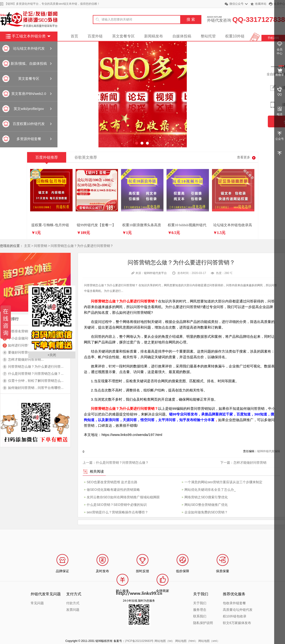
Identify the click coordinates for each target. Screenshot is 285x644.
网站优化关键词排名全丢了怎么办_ (210, 490)
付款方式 (73, 603)
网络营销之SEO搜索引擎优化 (206, 497)
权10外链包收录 (235, 616)
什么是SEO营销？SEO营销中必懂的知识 (117, 505)
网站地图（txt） (165, 641)
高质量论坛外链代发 (238, 610)
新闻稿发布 (154, 36)
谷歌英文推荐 (86, 157)
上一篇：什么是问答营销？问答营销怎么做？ (116, 463)
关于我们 (200, 603)
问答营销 (41, 246)
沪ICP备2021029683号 (139, 641)
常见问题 (37, 603)
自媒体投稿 (182, 36)
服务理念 (200, 610)
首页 (74, 36)
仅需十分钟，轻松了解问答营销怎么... (36, 381)
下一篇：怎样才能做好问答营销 (243, 463)
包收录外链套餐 (234, 603)
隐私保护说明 (203, 623)
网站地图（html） (186, 641)
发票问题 (73, 610)
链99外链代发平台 (155, 273)
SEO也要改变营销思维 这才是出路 (112, 482)
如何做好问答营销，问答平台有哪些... (36, 388)
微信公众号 (236, 4)
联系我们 (200, 616)
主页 (27, 246)
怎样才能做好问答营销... (26, 359)
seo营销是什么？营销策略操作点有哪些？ (117, 512)
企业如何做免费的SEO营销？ (206, 512)
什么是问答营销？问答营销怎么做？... (36, 374)
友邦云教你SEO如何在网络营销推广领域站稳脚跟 (123, 497)
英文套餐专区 (123, 36)
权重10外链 (235, 36)
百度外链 (95, 36)
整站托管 (208, 36)
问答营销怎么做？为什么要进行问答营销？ (82, 246)
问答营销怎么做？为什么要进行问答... (36, 366)
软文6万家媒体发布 (237, 623)
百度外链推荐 (47, 159)
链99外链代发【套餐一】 (96, 225)
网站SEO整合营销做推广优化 (206, 505)
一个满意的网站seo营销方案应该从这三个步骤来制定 (223, 482)
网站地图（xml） (209, 641)
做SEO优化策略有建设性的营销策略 (113, 490)
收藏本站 (261, 4)
